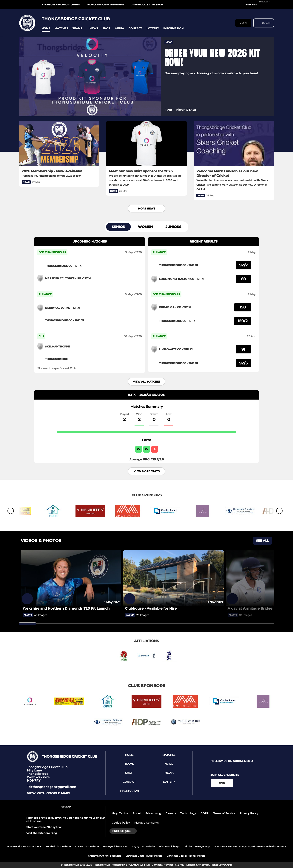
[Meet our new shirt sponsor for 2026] (146, 143)
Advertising (153, 813)
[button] (46, 28)
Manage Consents (146, 823)
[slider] (27, 624)
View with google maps (48, 793)
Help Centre (120, 813)
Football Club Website (58, 846)
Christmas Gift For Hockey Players (186, 856)
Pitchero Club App (170, 846)
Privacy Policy (249, 813)
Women (145, 227)
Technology (188, 813)
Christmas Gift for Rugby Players (144, 856)
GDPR (205, 813)
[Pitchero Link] (267, 6)
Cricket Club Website (87, 846)
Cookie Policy (121, 823)
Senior (118, 227)
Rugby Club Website (143, 846)
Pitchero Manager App (197, 846)
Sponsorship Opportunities (61, 5)
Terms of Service (224, 813)
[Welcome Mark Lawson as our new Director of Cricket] (234, 143)
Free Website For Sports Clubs (24, 846)
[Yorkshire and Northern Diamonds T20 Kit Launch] (71, 578)
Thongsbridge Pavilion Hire (105, 5)
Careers (171, 813)
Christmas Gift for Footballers (105, 856)
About (137, 813)
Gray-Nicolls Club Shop (147, 5)
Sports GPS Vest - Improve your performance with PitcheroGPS (250, 846)
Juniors (173, 227)
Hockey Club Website (115, 846)
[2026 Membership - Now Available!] (59, 143)
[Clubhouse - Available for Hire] (173, 578)
